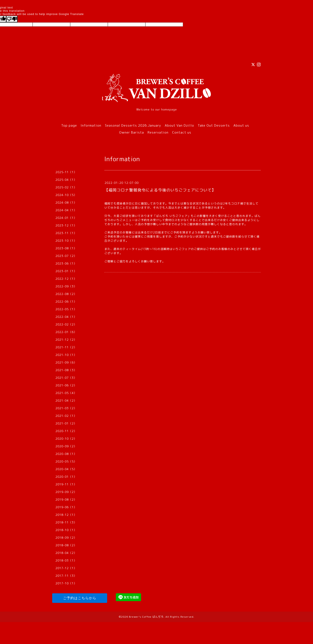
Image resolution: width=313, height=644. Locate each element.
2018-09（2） (66, 538)
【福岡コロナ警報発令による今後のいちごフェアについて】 (160, 190)
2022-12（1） (66, 279)
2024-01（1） (66, 218)
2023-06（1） (66, 263)
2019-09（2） (66, 492)
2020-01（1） (66, 477)
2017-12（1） (66, 568)
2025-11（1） (66, 172)
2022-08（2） (66, 294)
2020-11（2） (66, 431)
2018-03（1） (66, 560)
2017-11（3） (66, 576)
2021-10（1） (66, 355)
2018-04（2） (66, 553)
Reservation (158, 132)
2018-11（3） (66, 522)
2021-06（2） (66, 385)
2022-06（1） (66, 302)
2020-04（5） (66, 469)
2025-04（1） (66, 180)
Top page (69, 125)
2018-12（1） (66, 515)
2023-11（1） (66, 233)
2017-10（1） (66, 583)
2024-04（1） (66, 210)
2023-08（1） (66, 248)
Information (91, 125)
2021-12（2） (66, 340)
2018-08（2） (66, 545)
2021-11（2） (66, 347)
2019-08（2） (66, 500)
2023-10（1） (66, 241)
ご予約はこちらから (80, 598)
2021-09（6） (66, 362)
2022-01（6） (66, 332)
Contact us (182, 132)
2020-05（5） (66, 461)
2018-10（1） (66, 530)
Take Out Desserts (214, 125)
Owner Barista (132, 132)
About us (241, 125)
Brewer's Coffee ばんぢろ (146, 617)
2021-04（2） (66, 401)
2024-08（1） (66, 203)
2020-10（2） (66, 439)
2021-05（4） (66, 393)
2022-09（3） (66, 286)
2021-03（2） (66, 408)
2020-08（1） (66, 454)
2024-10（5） (66, 195)
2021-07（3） (66, 378)
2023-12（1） (66, 225)
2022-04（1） (66, 317)
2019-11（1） (66, 484)
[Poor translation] (12, 19)
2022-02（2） (66, 324)
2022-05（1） (66, 309)
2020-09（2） (66, 446)
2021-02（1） (66, 416)
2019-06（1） (66, 507)
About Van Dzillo (179, 125)
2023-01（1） (66, 271)
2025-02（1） (66, 187)
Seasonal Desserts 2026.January (133, 125)
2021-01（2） (66, 423)
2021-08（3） (66, 370)
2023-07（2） (66, 256)
